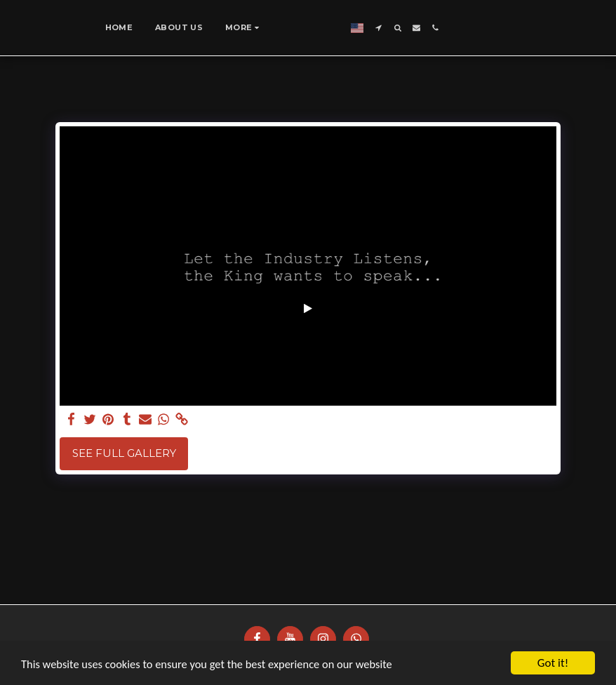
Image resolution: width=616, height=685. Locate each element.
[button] (471, 28)
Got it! (553, 663)
